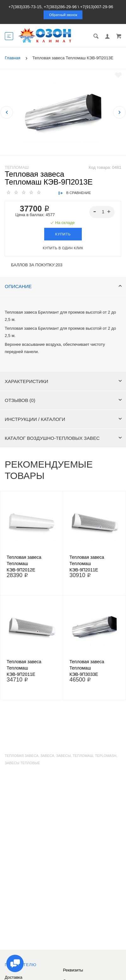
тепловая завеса (22, 756)
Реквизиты (73, 970)
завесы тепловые (22, 763)
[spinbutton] (102, 212)
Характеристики (63, 381)
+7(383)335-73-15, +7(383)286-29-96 (43, 7)
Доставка (14, 977)
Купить (63, 234)
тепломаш (83, 756)
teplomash (106, 756)
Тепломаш (17, 167)
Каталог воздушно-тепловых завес (63, 438)
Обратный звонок (63, 15)
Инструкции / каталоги (63, 419)
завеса (47, 756)
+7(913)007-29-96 (97, 7)
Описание (63, 286)
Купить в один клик (63, 248)
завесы (63, 756)
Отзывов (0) (63, 400)
